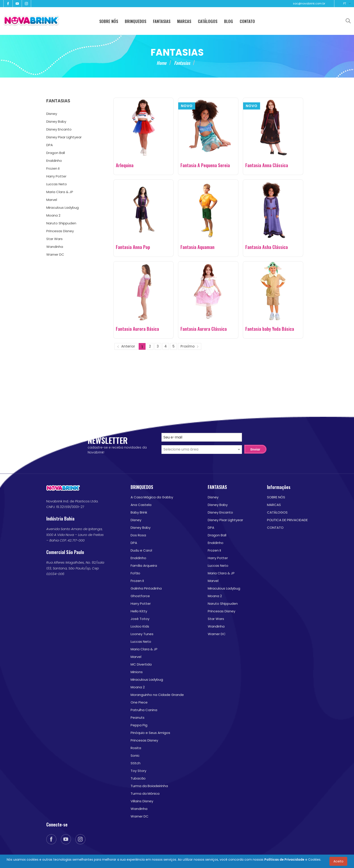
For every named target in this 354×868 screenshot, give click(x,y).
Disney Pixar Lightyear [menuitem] (64, 137)
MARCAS (274, 505)
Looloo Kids (140, 626)
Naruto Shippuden (223, 604)
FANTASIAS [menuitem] (162, 21)
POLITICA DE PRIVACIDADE (287, 520)
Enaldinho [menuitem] (54, 161)
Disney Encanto (220, 512)
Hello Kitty (139, 611)
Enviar (255, 449)
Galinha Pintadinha (146, 588)
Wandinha (139, 809)
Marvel (136, 657)
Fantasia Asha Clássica (267, 247)
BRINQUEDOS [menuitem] (136, 21)
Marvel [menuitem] (52, 200)
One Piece (139, 702)
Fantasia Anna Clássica (267, 165)
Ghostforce (140, 596)
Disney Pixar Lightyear (225, 520)
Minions (137, 672)
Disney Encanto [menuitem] (59, 129)
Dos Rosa (138, 535)
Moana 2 (138, 687)
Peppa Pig (139, 725)
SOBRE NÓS (276, 497)
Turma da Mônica (145, 793)
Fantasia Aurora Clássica (204, 329)
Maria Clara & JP (144, 649)
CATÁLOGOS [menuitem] (208, 21)
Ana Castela (141, 505)
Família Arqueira (144, 566)
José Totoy (140, 619)
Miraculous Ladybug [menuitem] (63, 208)
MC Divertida (141, 664)
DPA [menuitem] (50, 145)
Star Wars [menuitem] (54, 239)
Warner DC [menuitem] (55, 254)
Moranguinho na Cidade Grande (157, 695)
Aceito (338, 861)
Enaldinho (138, 558)
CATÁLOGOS (277, 512)
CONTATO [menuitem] (247, 21)
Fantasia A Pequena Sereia (205, 165)
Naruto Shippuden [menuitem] (61, 223)
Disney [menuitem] (52, 114)
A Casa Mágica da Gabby (152, 497)
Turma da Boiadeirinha (149, 786)
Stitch (136, 763)
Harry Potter (141, 604)
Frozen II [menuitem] (53, 168)
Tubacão (138, 778)
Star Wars (216, 619)
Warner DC (140, 816)
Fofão (135, 573)
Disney (136, 520)
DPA (134, 543)
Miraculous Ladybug (147, 679)
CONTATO (275, 528)
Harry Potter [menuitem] (56, 176)
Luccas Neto (141, 642)
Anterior (126, 346)
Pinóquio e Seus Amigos (150, 733)
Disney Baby (141, 528)
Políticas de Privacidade (284, 860)
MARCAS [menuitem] (184, 21)
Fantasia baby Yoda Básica (270, 329)
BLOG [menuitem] (229, 21)
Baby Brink (139, 512)
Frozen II (137, 581)
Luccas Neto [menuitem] (57, 184)
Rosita (136, 748)
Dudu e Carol (141, 550)
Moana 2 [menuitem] (53, 215)
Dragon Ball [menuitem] (56, 153)
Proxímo (190, 346)
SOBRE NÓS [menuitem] (109, 21)
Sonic (135, 755)
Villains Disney (142, 801)
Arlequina (125, 165)
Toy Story (138, 771)
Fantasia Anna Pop (133, 247)
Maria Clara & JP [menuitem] (60, 192)
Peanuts (138, 717)
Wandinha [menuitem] (55, 247)
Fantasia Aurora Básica (137, 329)
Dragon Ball (217, 535)
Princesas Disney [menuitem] (60, 231)
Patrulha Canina (144, 710)
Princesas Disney (144, 740)
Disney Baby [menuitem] (56, 121)
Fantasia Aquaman (197, 247)
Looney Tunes (142, 634)
